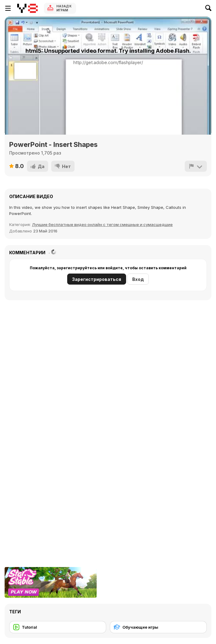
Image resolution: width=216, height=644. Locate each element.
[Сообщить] (196, 166)
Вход (138, 279)
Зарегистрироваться (97, 279)
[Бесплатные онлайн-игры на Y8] (27, 8)
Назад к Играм (64, 8)
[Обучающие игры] (158, 627)
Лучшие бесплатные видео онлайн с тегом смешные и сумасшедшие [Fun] (102, 224)
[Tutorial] (58, 627)
